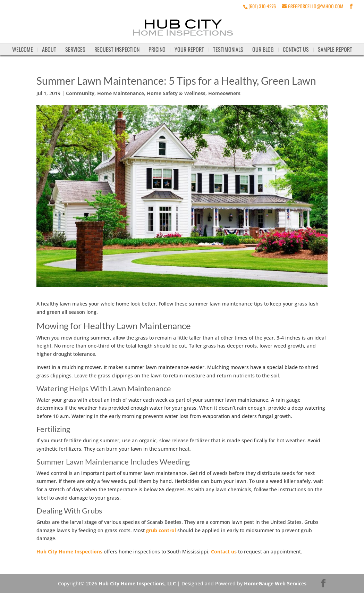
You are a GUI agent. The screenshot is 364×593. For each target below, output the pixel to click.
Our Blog (263, 49)
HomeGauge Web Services (275, 583)
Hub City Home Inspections (69, 552)
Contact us (224, 552)
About (49, 49)
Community (80, 93)
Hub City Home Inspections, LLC (137, 583)
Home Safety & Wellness (176, 93)
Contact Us (296, 49)
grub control (161, 530)
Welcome (23, 49)
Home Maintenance (121, 93)
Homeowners (224, 93)
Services (75, 49)
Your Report (189, 49)
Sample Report (335, 49)
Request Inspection (117, 49)
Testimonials (228, 49)
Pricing (157, 49)
